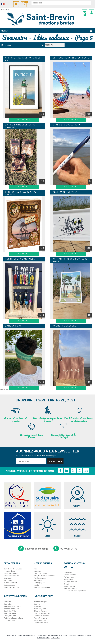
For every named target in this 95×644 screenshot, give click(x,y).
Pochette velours (65, 326)
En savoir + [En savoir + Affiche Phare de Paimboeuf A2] (24, 120)
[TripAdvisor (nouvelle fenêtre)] (86, 471)
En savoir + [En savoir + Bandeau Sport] (24, 388)
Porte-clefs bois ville (20, 259)
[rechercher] (61, 3)
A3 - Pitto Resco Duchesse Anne (70, 260)
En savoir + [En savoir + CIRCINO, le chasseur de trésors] (24, 254)
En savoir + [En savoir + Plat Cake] (71, 254)
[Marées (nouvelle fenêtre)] (77, 526)
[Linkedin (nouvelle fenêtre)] (67, 471)
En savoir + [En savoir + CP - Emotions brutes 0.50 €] (71, 120)
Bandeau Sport (15, 326)
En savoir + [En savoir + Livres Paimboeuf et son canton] (24, 187)
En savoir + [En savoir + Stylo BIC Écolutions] (71, 187)
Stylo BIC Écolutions (67, 125)
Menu (4, 31)
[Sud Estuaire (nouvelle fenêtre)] (47, 496)
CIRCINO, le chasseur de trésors (21, 193)
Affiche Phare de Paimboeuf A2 (24, 59)
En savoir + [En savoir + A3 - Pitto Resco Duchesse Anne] (71, 321)
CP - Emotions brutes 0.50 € (71, 58)
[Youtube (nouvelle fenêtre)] (73, 471)
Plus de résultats (6, 389)
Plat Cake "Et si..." (65, 192)
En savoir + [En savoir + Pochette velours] (71, 388)
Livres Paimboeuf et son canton (21, 126)
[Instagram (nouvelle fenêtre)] (80, 471)
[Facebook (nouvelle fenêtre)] (60, 471)
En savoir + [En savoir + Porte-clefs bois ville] (24, 321)
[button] (84, 12)
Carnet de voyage (26, 2)
